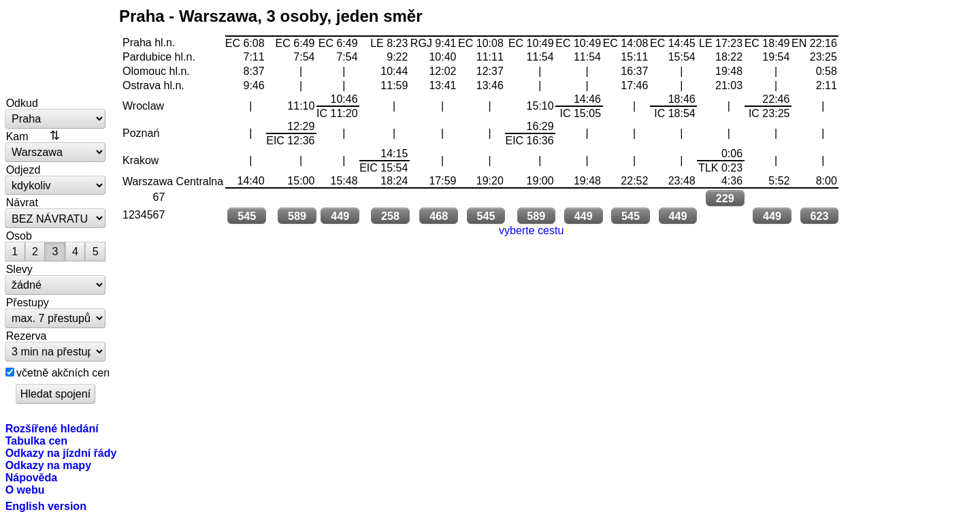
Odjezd (23, 170)
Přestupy (28, 302)
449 (340, 216)
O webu (25, 490)
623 (819, 216)
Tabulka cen (36, 441)
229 (725, 198)
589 (297, 216)
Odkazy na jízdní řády (61, 453)
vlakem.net (56, 49)
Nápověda (32, 477)
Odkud (22, 103)
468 (439, 216)
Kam (17, 136)
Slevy (19, 269)
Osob (19, 236)
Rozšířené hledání (52, 428)
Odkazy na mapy (48, 465)
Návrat (22, 202)
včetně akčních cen (63, 372)
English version (46, 506)
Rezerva (27, 336)
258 (390, 216)
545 (247, 216)
